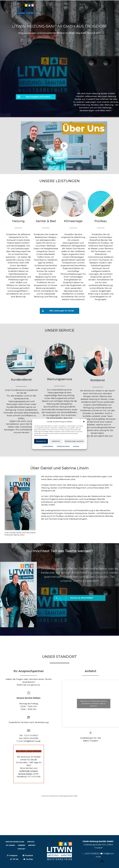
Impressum (76, 446)
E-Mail (20, 741)
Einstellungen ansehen (74, 441)
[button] (84, 422)
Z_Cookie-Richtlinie (48, 446)
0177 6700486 (34, 777)
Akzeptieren (41, 441)
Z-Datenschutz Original (63, 446)
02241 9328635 (31, 735)
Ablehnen (56, 441)
